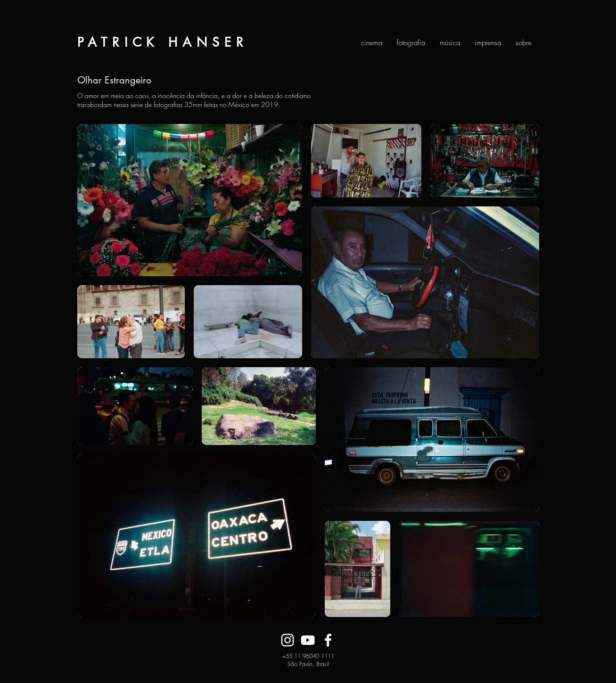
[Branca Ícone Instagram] (287, 640)
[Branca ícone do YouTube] (308, 640)
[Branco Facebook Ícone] (328, 640)
